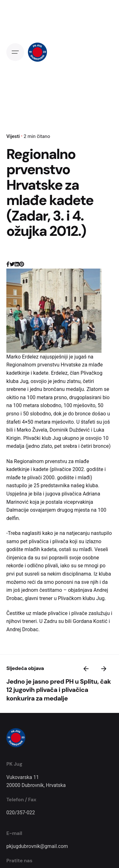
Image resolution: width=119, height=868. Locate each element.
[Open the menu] (15, 52)
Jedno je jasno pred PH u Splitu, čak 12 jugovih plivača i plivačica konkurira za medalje (59, 690)
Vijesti (13, 136)
